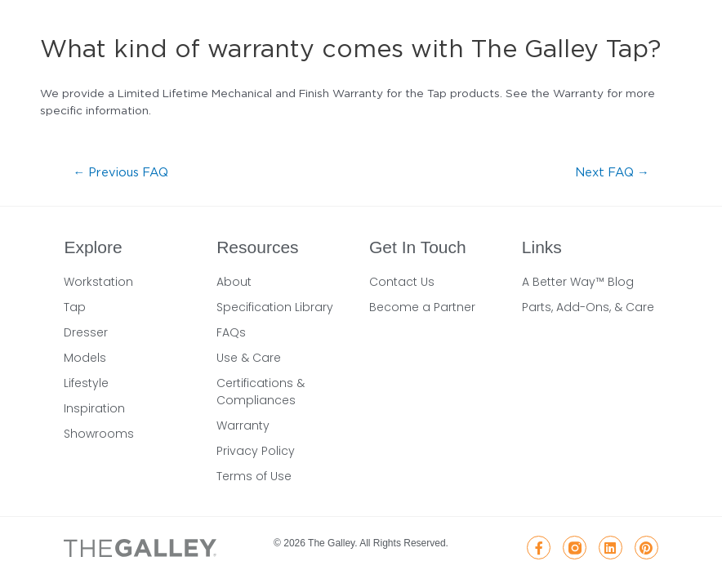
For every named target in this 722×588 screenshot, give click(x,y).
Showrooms (99, 434)
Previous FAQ (120, 172)
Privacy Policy (256, 451)
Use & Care (249, 358)
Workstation (98, 282)
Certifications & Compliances (261, 392)
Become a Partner (422, 307)
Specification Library (275, 307)
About (234, 282)
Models (85, 358)
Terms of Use (254, 476)
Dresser (86, 332)
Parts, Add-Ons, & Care (588, 307)
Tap (75, 307)
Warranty (243, 425)
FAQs (231, 332)
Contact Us (402, 282)
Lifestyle (86, 383)
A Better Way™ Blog (578, 282)
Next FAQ (612, 172)
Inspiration (94, 408)
